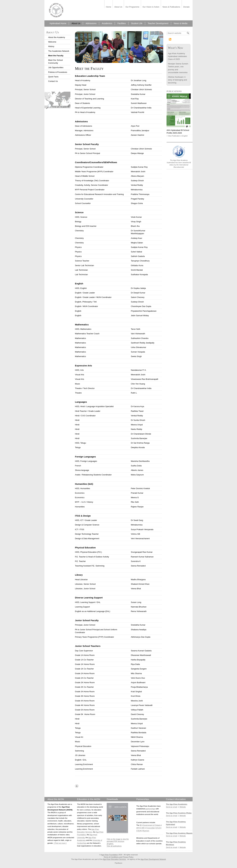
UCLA (158, 828)
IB (141, 825)
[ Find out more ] (60, 843)
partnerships (150, 809)
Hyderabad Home (58, 23)
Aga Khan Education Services (114, 859)
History (51, 46)
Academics (107, 23)
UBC (143, 828)
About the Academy (57, 37)
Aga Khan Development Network (153, 859)
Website (183, 807)
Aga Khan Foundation (110, 855)
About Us (118, 7)
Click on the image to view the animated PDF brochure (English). (118, 841)
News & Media (181, 23)
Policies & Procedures (58, 72)
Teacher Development (158, 23)
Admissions (91, 23)
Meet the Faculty (56, 56)
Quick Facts (53, 77)
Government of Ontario (152, 825)
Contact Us (53, 81)
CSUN (139, 831)
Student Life (137, 23)
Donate (186, 7)
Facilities (122, 23)
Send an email (172, 807)
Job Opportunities (56, 67)
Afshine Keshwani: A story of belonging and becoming (177, 80)
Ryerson (146, 831)
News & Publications (171, 7)
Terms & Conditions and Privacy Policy (118, 857)
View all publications (114, 846)
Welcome (52, 42)
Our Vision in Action (151, 7)
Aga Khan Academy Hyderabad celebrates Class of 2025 (177, 56)
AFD (138, 828)
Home (109, 7)
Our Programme (132, 7)
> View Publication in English (177, 136)
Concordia (150, 828)
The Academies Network (59, 51)
